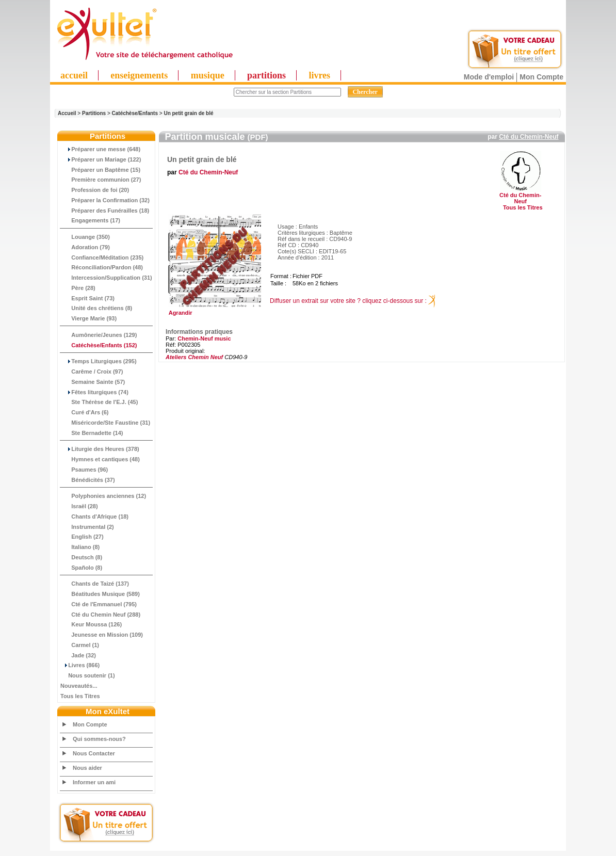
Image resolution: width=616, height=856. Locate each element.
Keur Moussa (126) (91, 624)
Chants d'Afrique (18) (94, 516)
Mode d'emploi (489, 77)
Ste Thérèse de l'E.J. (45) (99, 402)
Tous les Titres (80, 696)
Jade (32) (78, 655)
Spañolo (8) (81, 568)
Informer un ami (94, 782)
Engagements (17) (90, 220)
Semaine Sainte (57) (93, 382)
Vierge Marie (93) (88, 318)
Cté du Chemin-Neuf (529, 137)
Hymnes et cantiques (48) (100, 459)
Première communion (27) (101, 180)
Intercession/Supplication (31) (106, 278)
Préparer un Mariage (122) (101, 159)
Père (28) (78, 288)
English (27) (82, 537)
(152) (99, 345)
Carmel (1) (80, 645)
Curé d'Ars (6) (85, 412)
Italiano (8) (80, 547)
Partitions (94, 113)
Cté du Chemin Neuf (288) (100, 615)
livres (319, 75)
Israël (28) (79, 506)
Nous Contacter (94, 753)
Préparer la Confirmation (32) (105, 200)
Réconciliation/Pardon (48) (102, 267)
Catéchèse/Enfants (135, 113)
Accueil (67, 113)
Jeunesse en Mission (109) (102, 635)
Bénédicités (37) (88, 480)
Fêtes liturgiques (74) (94, 392)
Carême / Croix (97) (92, 372)
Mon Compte (541, 77)
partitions (266, 75)
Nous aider (87, 768)
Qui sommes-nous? (99, 739)
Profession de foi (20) (95, 190)
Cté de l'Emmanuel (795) (99, 604)
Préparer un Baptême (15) (100, 170)
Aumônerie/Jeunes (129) (99, 335)
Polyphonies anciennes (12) (103, 496)
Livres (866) (80, 665)
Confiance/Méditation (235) (102, 257)
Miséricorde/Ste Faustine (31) (105, 423)
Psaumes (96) (84, 470)
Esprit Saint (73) (87, 298)
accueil (74, 75)
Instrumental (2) (87, 527)
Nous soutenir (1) (88, 675)
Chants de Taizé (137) (95, 584)
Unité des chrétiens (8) (96, 308)
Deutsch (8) (81, 557)
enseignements (139, 75)
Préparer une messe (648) (100, 149)
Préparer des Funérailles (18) (105, 211)
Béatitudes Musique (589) (100, 594)
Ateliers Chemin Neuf (194, 357)
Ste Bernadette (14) (92, 433)
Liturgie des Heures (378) (100, 449)
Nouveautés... (79, 686)
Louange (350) (85, 237)
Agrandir (213, 310)
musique (208, 75)
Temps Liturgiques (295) (99, 361)
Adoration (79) (85, 247)
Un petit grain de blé (188, 113)
